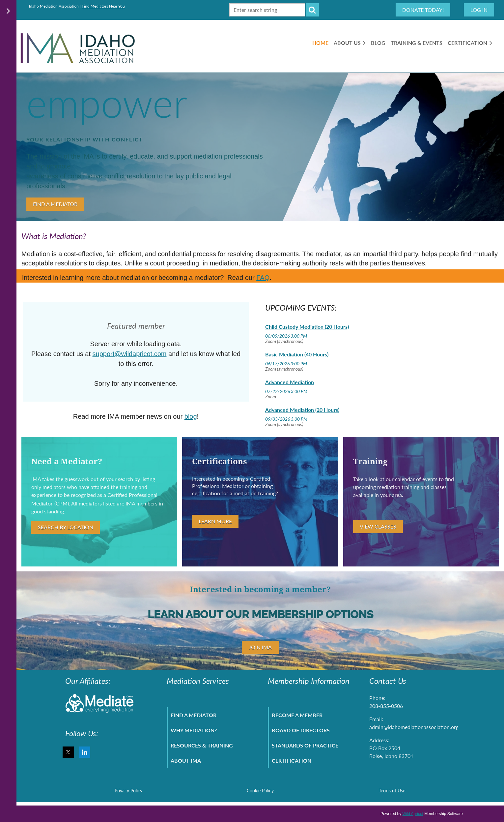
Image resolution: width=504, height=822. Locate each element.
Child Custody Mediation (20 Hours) (307, 327)
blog (191, 416)
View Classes (378, 526)
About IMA (186, 761)
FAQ (263, 278)
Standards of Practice (305, 745)
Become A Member (297, 715)
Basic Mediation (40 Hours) (297, 354)
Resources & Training (202, 745)
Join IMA (260, 647)
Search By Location (66, 527)
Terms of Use (392, 791)
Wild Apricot (413, 814)
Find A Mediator (55, 204)
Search (312, 10)
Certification (292, 761)
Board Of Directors (301, 730)
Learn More (215, 521)
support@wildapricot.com (130, 354)
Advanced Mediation (290, 382)
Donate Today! (423, 10)
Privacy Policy (128, 791)
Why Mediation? (194, 730)
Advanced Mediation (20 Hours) (302, 410)
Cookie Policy (260, 791)
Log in (479, 10)
